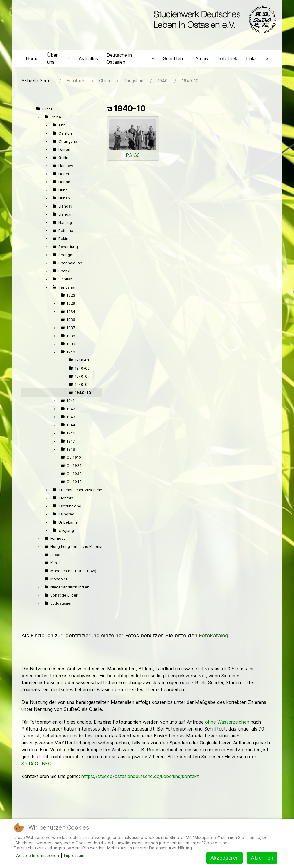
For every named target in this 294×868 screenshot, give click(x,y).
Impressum (74, 855)
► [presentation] (46, 126)
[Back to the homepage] (214, 20)
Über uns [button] (59, 60)
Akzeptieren (225, 858)
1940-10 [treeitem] (83, 394)
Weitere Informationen (37, 855)
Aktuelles (88, 60)
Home (32, 60)
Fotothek (227, 60)
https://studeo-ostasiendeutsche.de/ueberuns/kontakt (140, 778)
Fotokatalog (214, 637)
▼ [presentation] (30, 110)
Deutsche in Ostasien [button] (131, 60)
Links (251, 60)
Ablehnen (262, 858)
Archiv (202, 60)
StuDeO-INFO (36, 765)
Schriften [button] (175, 60)
